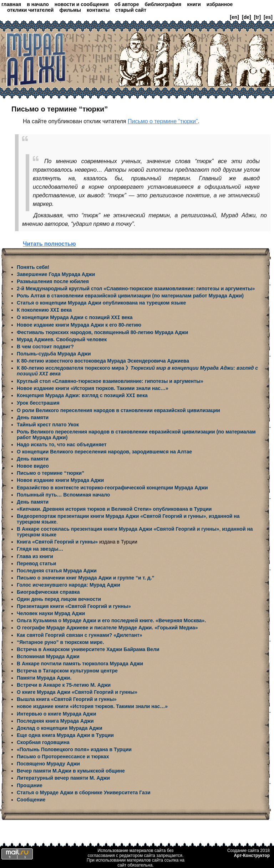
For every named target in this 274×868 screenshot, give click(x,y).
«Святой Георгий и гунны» (173, 515)
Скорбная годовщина (43, 741)
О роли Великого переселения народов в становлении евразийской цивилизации (118, 409)
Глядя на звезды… (40, 547)
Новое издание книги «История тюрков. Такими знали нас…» (93, 387)
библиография (163, 4)
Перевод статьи (36, 562)
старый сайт (131, 10)
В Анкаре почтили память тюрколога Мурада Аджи (80, 662)
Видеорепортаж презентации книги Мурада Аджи (78, 515)
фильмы (70, 10)
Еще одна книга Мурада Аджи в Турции (65, 734)
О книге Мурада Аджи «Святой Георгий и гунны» (77, 691)
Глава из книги (35, 555)
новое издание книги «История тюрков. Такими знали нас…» (92, 705)
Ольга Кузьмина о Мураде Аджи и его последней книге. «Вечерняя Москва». (111, 619)
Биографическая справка (48, 591)
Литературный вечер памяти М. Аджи (63, 776)
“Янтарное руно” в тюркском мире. (60, 641)
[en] (234, 17)
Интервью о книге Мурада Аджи (56, 712)
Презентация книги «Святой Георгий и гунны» (74, 605)
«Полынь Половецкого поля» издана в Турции (74, 748)
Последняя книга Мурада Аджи (55, 719)
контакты (98, 10)
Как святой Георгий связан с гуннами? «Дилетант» (80, 634)
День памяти (33, 416)
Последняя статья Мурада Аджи (57, 569)
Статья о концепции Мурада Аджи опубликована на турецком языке (101, 303)
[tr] (257, 17)
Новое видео (33, 464)
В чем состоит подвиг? (45, 346)
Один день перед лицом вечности (59, 598)
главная (11, 4)
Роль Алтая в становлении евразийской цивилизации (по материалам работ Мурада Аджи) (130, 296)
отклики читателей (30, 10)
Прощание (30, 784)
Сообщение (31, 798)
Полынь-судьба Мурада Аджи (54, 353)
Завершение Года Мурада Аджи (56, 274)
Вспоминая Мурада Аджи (48, 655)
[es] (268, 17)
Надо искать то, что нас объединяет (62, 443)
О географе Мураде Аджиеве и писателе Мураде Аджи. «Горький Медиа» (107, 626)
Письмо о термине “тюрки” (163, 121)
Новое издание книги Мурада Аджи (60, 479)
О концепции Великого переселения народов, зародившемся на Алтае (104, 450)
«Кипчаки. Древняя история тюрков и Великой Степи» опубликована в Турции (114, 508)
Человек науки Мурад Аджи (51, 612)
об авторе (127, 4)
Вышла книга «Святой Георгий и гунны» (67, 698)
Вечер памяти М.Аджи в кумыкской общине (71, 769)
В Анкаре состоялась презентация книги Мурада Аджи (85, 527)
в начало (38, 4)
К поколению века (44, 310)
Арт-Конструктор (252, 854)
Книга (24, 540)
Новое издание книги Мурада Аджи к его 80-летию (79, 324)
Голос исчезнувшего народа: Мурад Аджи (68, 583)
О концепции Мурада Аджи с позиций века (75, 317)
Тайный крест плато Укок (48, 423)
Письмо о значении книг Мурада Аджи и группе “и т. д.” (86, 576)
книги (194, 4)
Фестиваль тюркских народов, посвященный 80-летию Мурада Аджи (102, 332)
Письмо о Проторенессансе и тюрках (63, 755)
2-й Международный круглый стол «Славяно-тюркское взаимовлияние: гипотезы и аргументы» (136, 289)
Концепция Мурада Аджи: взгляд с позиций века (82, 394)
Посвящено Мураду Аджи (48, 762)
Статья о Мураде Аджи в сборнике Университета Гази (84, 791)
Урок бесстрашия (38, 401)
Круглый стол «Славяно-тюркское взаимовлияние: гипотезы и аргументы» (110, 380)
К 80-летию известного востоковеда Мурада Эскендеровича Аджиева (103, 360)
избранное (220, 4)
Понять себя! (33, 267)
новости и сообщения (82, 4)
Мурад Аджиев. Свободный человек (62, 339)
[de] (247, 17)
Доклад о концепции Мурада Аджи (60, 727)
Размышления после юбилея (53, 281)
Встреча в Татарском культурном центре (67, 669)
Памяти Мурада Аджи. (44, 676)
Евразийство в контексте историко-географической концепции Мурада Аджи (112, 486)
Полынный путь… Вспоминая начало (63, 493)
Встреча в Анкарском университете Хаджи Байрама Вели (88, 648)
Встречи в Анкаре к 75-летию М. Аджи (64, 684)
